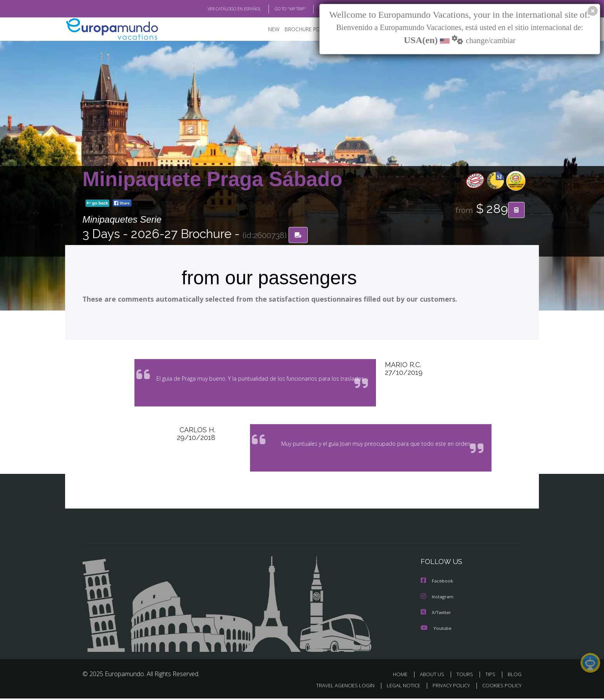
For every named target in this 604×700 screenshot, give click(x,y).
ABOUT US (434, 676)
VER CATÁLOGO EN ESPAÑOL (217, 9)
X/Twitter (436, 614)
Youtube (436, 630)
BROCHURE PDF (298, 29)
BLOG (315, 9)
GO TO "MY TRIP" (278, 9)
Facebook (437, 583)
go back (97, 203)
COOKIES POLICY (500, 687)
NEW (266, 29)
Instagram (437, 599)
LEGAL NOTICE (398, 687)
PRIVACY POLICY (448, 687)
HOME (403, 676)
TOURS (466, 676)
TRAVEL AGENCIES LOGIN (338, 687)
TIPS (491, 676)
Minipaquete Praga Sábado (212, 179)
